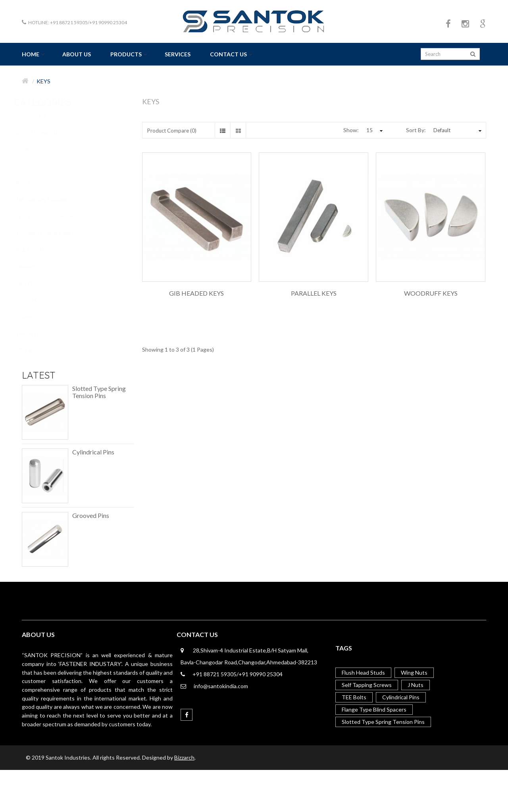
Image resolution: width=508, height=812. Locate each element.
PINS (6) (32, 350)
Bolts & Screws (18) (45, 133)
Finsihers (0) (37, 266)
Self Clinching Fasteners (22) (55, 200)
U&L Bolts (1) (38, 250)
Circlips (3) (35, 149)
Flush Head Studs (363, 672)
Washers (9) (37, 333)
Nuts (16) (34, 283)
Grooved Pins (91, 516)
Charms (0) (36, 317)
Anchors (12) (38, 116)
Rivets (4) (34, 183)
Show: (351, 130)
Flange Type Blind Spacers (374, 709)
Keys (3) (32, 166)
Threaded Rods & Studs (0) (54, 233)
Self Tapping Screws (367, 685)
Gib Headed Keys (196, 293)
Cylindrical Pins (93, 452)
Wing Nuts (414, 672)
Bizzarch (184, 757)
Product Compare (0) (172, 131)
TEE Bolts (354, 697)
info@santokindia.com (221, 686)
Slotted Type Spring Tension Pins (99, 392)
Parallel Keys (314, 293)
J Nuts (416, 685)
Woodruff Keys (431, 293)
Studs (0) (33, 300)
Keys (43, 81)
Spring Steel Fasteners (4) (52, 216)
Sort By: (416, 130)
